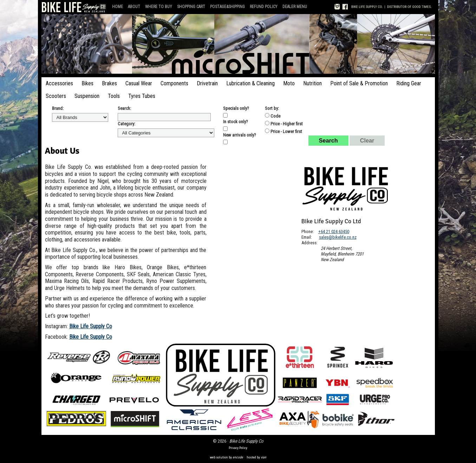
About (134, 7)
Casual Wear (139, 83)
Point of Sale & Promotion (359, 83)
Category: (126, 124)
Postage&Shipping (227, 7)
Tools (114, 96)
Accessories (59, 83)
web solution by (226, 457)
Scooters (56, 96)
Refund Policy (264, 7)
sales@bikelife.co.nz (338, 237)
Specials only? (236, 108)
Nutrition (312, 83)
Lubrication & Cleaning (250, 83)
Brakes (109, 83)
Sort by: (272, 108)
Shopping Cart (191, 7)
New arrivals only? (240, 135)
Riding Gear (409, 83)
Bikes (87, 83)
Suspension (87, 96)
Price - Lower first (283, 131)
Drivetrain (207, 83)
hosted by (256, 457)
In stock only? (236, 122)
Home (118, 7)
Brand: (58, 108)
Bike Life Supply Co (91, 326)
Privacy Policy (238, 448)
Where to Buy (159, 7)
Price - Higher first (284, 124)
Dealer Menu (295, 7)
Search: (124, 108)
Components (174, 83)
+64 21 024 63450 (334, 231)
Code (273, 116)
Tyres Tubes (142, 96)
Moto (289, 83)
